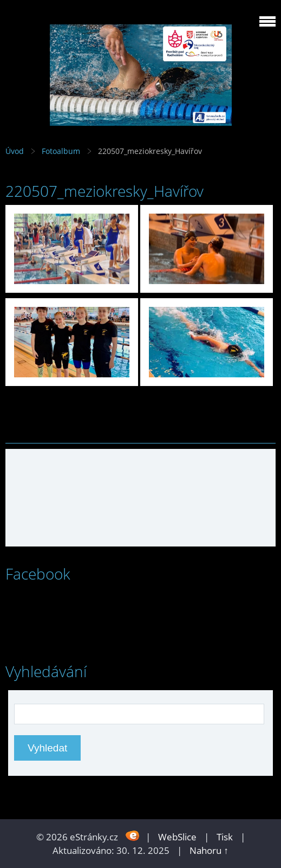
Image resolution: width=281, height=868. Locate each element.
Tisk (225, 837)
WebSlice (177, 837)
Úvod (15, 151)
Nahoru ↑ (209, 850)
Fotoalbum (61, 151)
